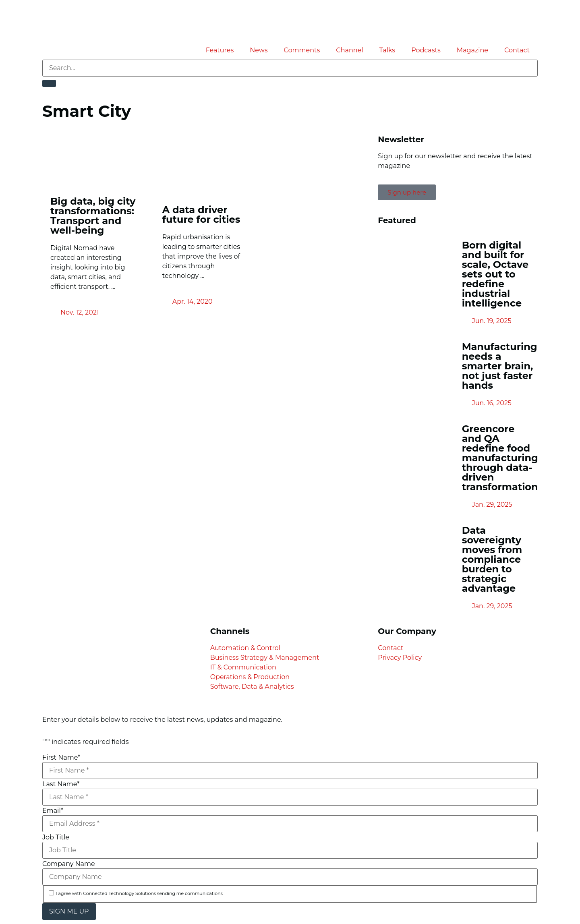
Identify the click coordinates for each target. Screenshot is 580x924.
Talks (387, 50)
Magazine (472, 50)
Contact (517, 50)
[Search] (49, 83)
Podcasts (426, 50)
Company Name (69, 864)
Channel (349, 50)
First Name (61, 758)
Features (220, 50)
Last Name (61, 784)
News (259, 50)
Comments (302, 50)
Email (53, 811)
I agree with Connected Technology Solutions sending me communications (139, 894)
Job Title (56, 837)
